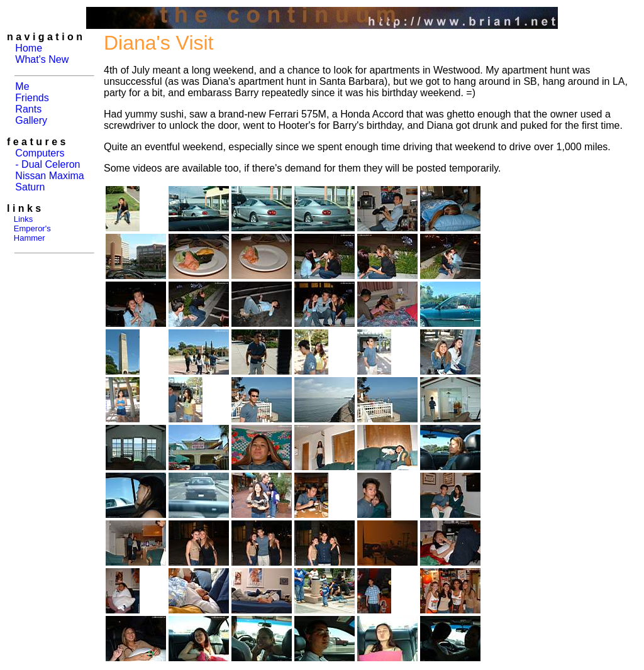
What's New (42, 59)
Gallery (31, 120)
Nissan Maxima (49, 176)
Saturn (30, 187)
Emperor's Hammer (29, 233)
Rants (28, 109)
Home (29, 48)
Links (23, 219)
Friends (32, 98)
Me (22, 86)
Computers (40, 153)
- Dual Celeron (47, 164)
